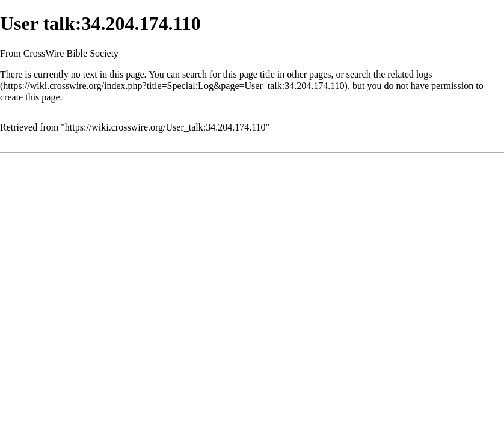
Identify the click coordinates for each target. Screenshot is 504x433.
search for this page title (229, 74)
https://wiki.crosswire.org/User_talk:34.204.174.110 (165, 127)
